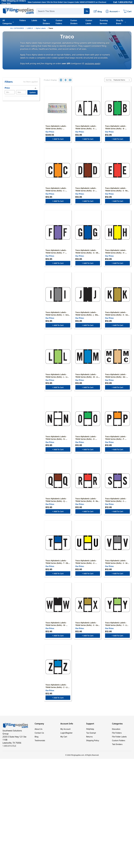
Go (87, 11)
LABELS (30, 28)
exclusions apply (92, 63)
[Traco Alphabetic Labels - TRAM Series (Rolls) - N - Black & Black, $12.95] (58, 419)
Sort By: (109, 80)
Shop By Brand (121, 22)
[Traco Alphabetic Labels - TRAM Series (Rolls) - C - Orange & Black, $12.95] (58, 170)
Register (69, 733)
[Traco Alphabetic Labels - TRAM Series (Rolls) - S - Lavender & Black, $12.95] (117, 481)
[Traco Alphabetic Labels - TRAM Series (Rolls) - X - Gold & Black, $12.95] (88, 605)
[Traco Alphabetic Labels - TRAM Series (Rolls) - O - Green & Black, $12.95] (88, 419)
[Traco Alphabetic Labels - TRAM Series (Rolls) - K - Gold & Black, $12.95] (117, 294)
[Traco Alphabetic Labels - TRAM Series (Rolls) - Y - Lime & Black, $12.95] (117, 605)
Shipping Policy (93, 740)
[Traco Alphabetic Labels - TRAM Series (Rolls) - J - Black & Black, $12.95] (88, 294)
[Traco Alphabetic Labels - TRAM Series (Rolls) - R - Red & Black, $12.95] (88, 481)
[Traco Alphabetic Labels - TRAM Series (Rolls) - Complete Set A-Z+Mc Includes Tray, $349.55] (58, 108)
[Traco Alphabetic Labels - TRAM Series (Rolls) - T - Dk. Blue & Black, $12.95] (58, 543)
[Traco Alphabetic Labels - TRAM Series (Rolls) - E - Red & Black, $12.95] (117, 170)
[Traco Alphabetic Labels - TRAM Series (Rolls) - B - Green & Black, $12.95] (117, 108)
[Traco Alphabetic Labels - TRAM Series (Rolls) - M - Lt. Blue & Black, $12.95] (88, 357)
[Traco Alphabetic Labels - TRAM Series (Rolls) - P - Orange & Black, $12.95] (117, 419)
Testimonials (40, 740)
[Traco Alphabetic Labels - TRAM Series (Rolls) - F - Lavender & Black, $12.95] (58, 232)
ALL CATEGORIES (17, 28)
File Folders (117, 733)
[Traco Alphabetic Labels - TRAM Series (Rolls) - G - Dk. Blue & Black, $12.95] (88, 232)
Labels (34, 20)
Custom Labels (89, 22)
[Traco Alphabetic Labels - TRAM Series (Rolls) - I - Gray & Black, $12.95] (58, 294)
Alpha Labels (41, 28)
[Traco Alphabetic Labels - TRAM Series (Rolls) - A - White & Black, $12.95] (88, 108)
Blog (37, 737)
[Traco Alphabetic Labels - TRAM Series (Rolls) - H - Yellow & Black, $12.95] (117, 232)
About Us (38, 729)
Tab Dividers (46, 22)
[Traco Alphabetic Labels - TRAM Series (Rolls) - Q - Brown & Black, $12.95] (58, 481)
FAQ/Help (90, 729)
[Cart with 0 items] (127, 12)
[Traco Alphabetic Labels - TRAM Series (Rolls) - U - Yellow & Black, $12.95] (88, 543)
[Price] (21, 88)
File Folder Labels (119, 737)
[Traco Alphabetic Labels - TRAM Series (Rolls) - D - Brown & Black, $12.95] (88, 170)
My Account (65, 729)
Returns (89, 737)
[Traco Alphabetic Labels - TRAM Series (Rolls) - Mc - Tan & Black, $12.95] (117, 357)
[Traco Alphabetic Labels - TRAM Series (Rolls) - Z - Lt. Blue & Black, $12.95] (58, 667)
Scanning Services (104, 22)
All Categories (8, 22)
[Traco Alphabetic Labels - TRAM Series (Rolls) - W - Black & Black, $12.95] (58, 605)
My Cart (64, 737)
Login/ (63, 733)
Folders (23, 20)
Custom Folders (59, 22)
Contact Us (39, 733)
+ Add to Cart (58, 139)
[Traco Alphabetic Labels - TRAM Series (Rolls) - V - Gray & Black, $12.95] (117, 543)
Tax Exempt (91, 733)
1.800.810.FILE (9, 746)
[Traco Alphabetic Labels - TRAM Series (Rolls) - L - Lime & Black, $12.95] (58, 357)
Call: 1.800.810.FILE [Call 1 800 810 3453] (123, 2)
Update (32, 92)
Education (116, 729)
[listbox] (122, 80)
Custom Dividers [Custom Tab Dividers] (74, 22)
